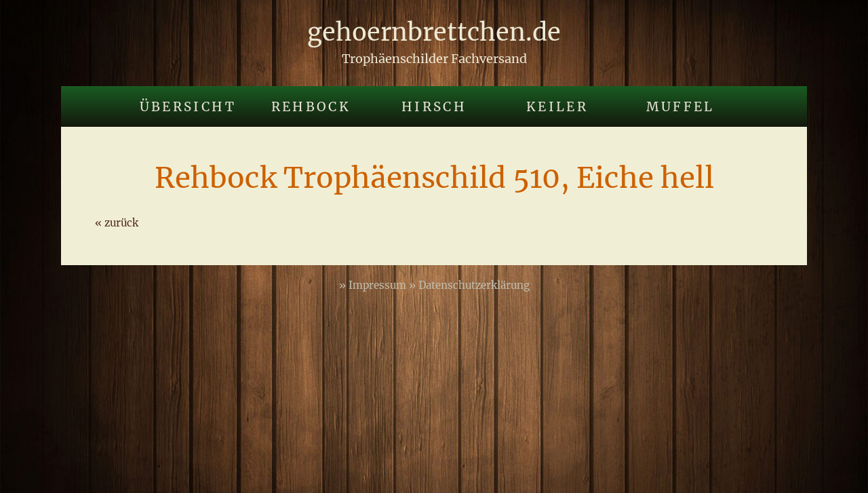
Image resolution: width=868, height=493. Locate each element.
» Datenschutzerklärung (469, 285)
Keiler (557, 107)
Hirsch (434, 107)
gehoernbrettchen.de (434, 32)
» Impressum (374, 285)
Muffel (680, 107)
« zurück (117, 223)
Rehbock (311, 107)
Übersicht (188, 107)
